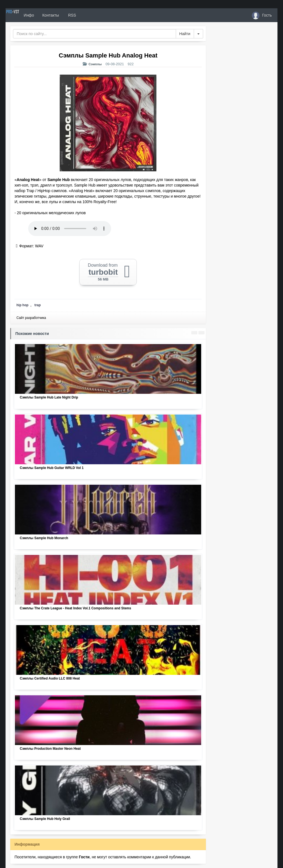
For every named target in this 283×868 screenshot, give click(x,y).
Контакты (70, 15)
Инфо (48, 15)
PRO (22, 15)
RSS (91, 15)
